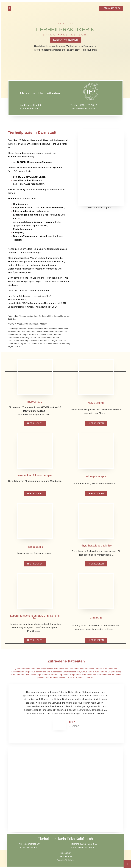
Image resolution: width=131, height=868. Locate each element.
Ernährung (96, 618)
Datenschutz (65, 857)
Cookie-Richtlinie (65, 861)
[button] (9, 8)
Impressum (66, 854)
